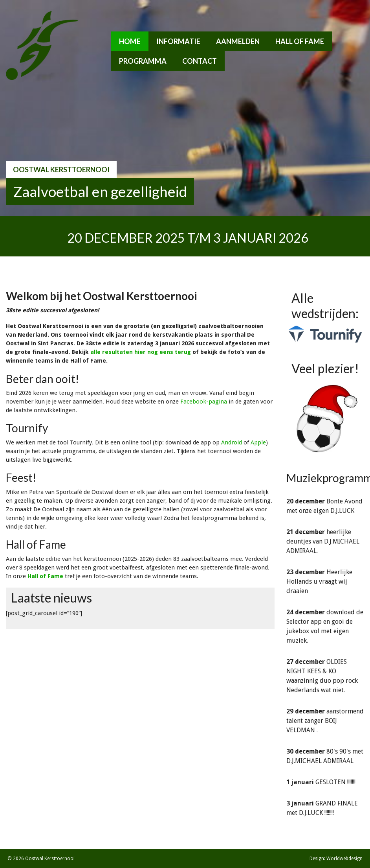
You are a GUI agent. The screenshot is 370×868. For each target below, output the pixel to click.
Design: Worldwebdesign (336, 859)
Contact (200, 61)
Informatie (178, 41)
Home (130, 41)
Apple (258, 442)
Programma (143, 61)
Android (232, 442)
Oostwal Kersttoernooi (61, 170)
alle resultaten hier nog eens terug (141, 352)
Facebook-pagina (204, 402)
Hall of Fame (300, 41)
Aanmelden (238, 41)
